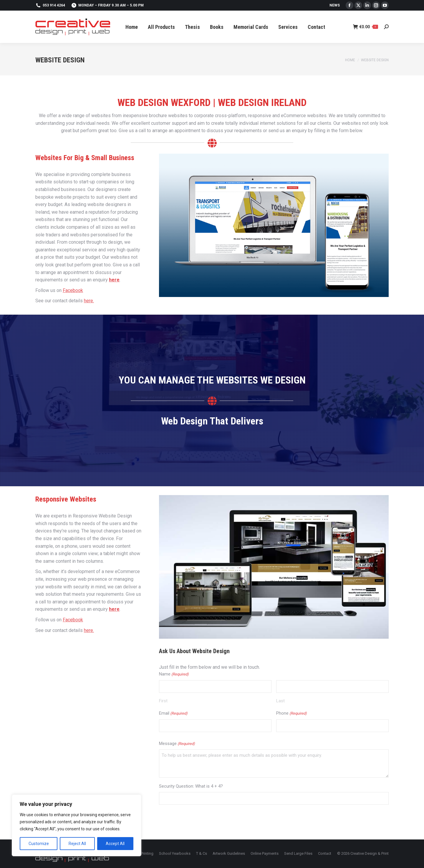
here (114, 280)
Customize (39, 844)
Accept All (115, 844)
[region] (77, 825)
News (335, 5)
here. (89, 301)
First (163, 701)
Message (177, 744)
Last (280, 701)
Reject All (77, 844)
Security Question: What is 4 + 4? (191, 786)
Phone (291, 714)
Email (173, 714)
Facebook (73, 290)
